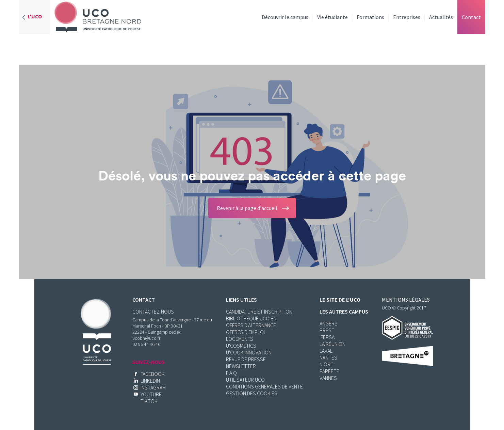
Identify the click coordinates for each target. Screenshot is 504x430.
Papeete (329, 371)
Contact (471, 17)
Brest (327, 330)
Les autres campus (344, 312)
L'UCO (35, 16)
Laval (326, 351)
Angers (329, 323)
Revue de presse (246, 359)
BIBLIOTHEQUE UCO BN (251, 318)
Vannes (328, 378)
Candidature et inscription (259, 312)
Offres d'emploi (245, 332)
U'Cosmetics (241, 346)
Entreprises (407, 17)
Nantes (328, 357)
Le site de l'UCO (340, 300)
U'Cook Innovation (249, 352)
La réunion (332, 344)
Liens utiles (241, 300)
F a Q (231, 373)
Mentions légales (406, 300)
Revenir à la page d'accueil (247, 208)
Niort (327, 364)
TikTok (149, 401)
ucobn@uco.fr (146, 338)
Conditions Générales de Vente (264, 386)
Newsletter (241, 366)
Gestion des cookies (252, 393)
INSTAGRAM (153, 387)
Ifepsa (327, 337)
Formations (370, 17)
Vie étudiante (332, 17)
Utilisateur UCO (245, 380)
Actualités (441, 17)
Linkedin (150, 381)
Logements (240, 339)
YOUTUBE (151, 394)
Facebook (153, 374)
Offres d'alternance (251, 325)
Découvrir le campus (285, 17)
